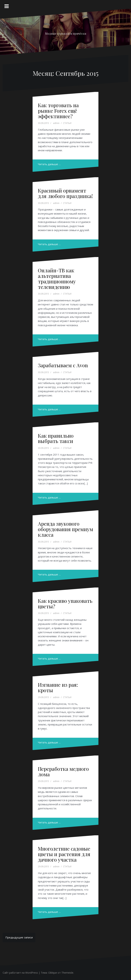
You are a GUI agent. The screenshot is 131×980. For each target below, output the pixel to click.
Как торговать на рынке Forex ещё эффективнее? (58, 111)
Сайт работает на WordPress (20, 973)
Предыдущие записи (19, 937)
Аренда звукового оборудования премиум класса (65, 529)
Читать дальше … (49, 164)
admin (56, 123)
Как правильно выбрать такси (56, 438)
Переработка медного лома (63, 771)
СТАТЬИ (67, 123)
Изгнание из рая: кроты (58, 687)
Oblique (53, 973)
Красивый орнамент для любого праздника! (65, 193)
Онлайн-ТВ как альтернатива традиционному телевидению (57, 278)
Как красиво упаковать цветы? (65, 604)
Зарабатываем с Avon (63, 365)
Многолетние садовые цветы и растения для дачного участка (64, 854)
